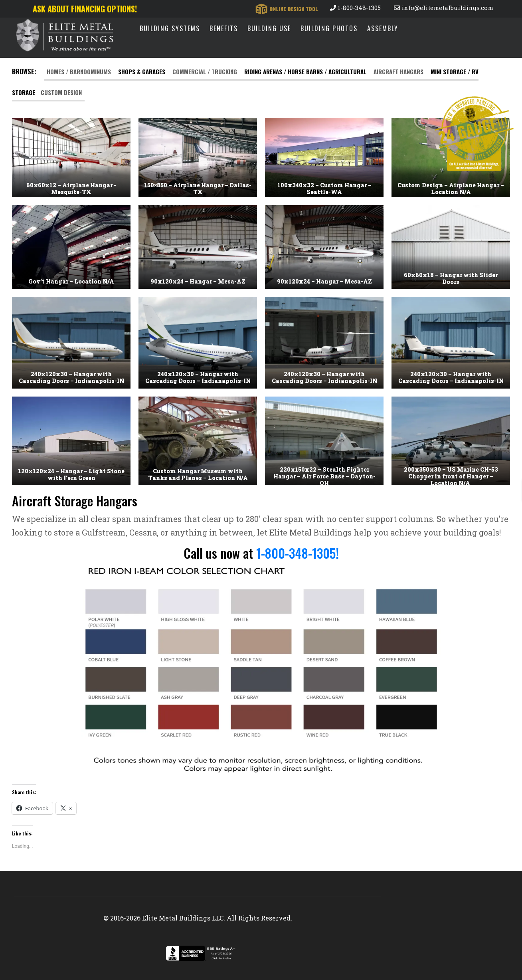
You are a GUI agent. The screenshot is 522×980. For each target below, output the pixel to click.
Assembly (383, 28)
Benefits (224, 28)
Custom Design (61, 92)
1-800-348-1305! (298, 553)
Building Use (269, 28)
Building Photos (329, 28)
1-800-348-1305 (355, 8)
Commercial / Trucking (206, 71)
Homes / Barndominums (80, 71)
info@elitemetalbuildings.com (444, 8)
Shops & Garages (142, 71)
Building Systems (170, 28)
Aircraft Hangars (398, 71)
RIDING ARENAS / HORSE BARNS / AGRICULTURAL (305, 71)
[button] (71, 158)
